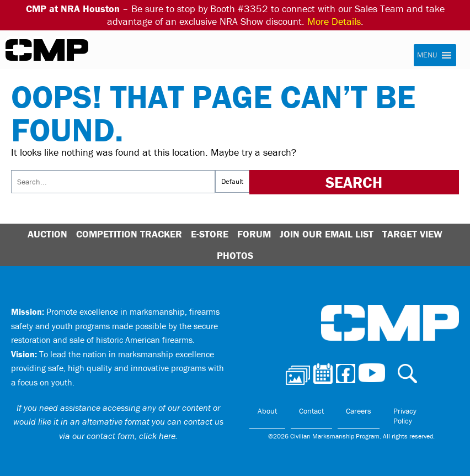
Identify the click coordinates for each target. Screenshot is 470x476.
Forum (254, 234)
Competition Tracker (129, 234)
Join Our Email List (327, 234)
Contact (311, 411)
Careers (359, 411)
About (267, 411)
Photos (235, 255)
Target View (412, 234)
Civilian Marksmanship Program (47, 50)
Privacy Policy (405, 416)
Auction (47, 234)
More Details (334, 21)
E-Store (210, 234)
